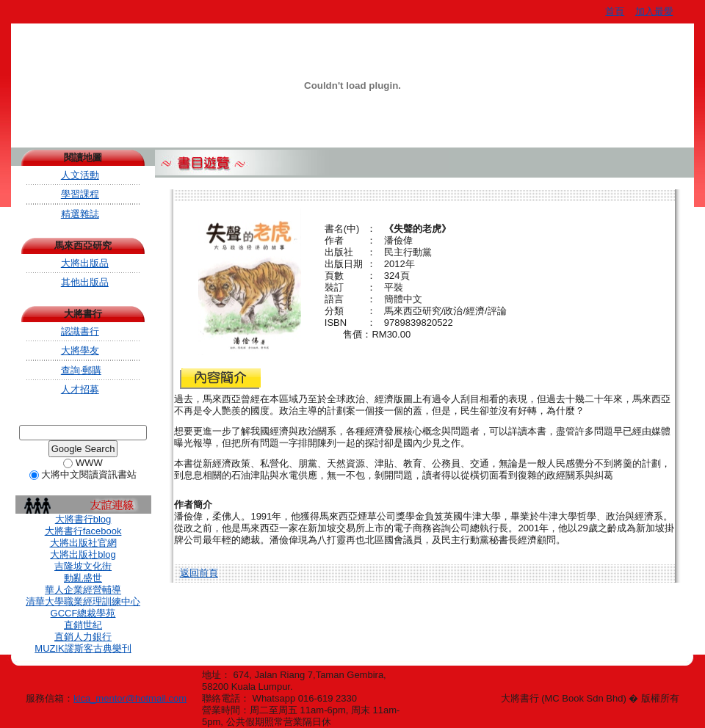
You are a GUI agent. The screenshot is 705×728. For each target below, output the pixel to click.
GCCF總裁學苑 (83, 613)
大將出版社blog (83, 554)
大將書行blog (83, 519)
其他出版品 (85, 282)
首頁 (615, 11)
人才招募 (80, 389)
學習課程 (80, 194)
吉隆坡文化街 (83, 566)
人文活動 (80, 175)
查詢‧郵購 (81, 370)
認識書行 (80, 331)
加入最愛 (654, 11)
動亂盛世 (83, 578)
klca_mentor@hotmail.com (130, 698)
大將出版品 (85, 263)
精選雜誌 (80, 214)
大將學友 (80, 350)
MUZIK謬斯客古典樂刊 (83, 648)
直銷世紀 (83, 625)
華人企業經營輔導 (83, 590)
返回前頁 (199, 573)
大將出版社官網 (83, 543)
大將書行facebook (83, 531)
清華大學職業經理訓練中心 (83, 601)
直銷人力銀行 (83, 637)
